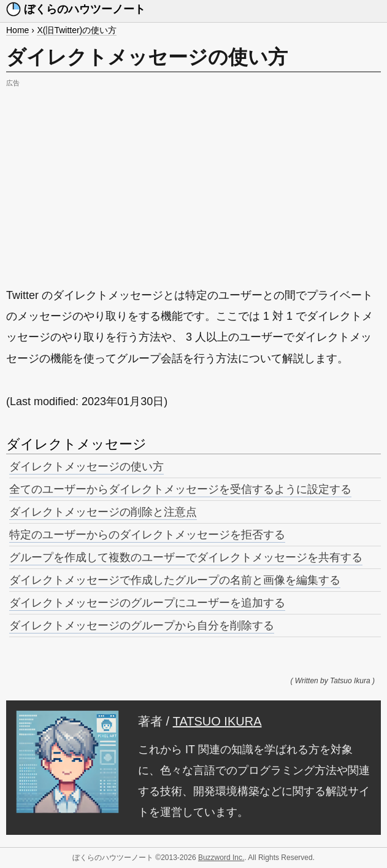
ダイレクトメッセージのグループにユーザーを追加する (147, 603)
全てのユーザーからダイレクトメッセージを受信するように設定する (180, 489)
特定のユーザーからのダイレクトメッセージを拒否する (147, 535)
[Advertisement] (193, 177)
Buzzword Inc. (221, 858)
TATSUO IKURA (217, 721)
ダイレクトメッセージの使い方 (86, 467)
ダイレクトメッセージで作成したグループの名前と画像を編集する (175, 580)
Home (17, 30)
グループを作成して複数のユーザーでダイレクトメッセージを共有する (186, 557)
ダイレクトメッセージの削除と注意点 (103, 512)
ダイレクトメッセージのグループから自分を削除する (142, 626)
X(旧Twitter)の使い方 (77, 30)
